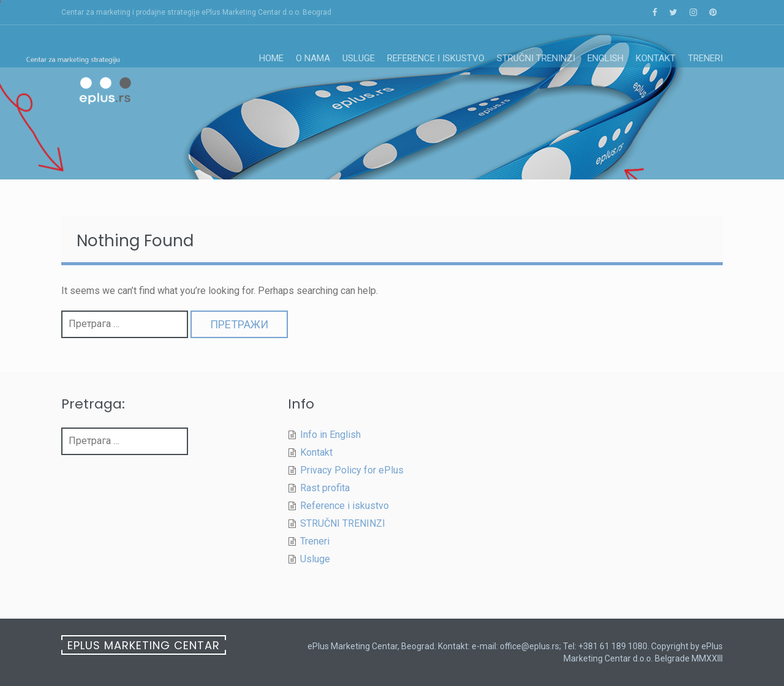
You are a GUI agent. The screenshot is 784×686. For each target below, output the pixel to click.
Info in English (330, 435)
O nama (313, 58)
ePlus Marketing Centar (144, 645)
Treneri (705, 58)
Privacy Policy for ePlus (352, 470)
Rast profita (325, 488)
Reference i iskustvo (436, 58)
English (605, 58)
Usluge (359, 58)
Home (271, 58)
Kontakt (656, 58)
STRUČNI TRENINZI (536, 58)
